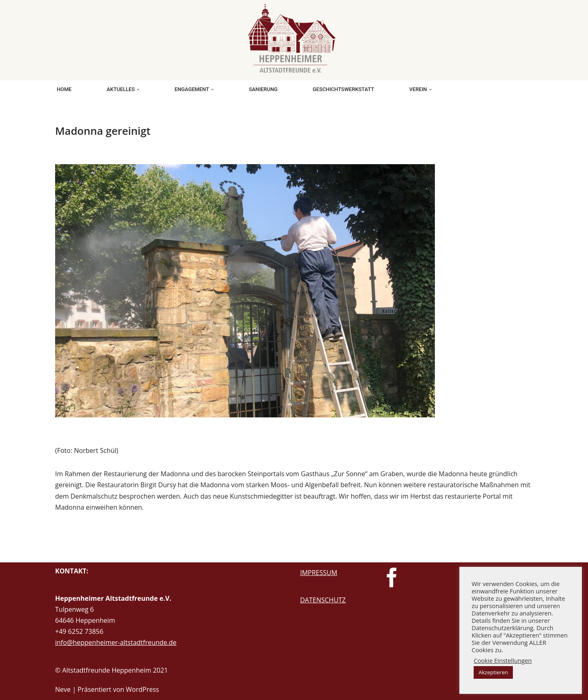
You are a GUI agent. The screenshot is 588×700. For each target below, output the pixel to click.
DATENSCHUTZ (323, 600)
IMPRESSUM (319, 573)
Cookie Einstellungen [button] (503, 660)
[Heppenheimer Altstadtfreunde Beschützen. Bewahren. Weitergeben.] (294, 38)
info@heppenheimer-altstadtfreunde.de (116, 642)
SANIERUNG (263, 89)
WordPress (142, 689)
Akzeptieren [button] (493, 672)
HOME (64, 89)
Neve (63, 689)
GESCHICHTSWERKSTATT (343, 89)
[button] (138, 89)
